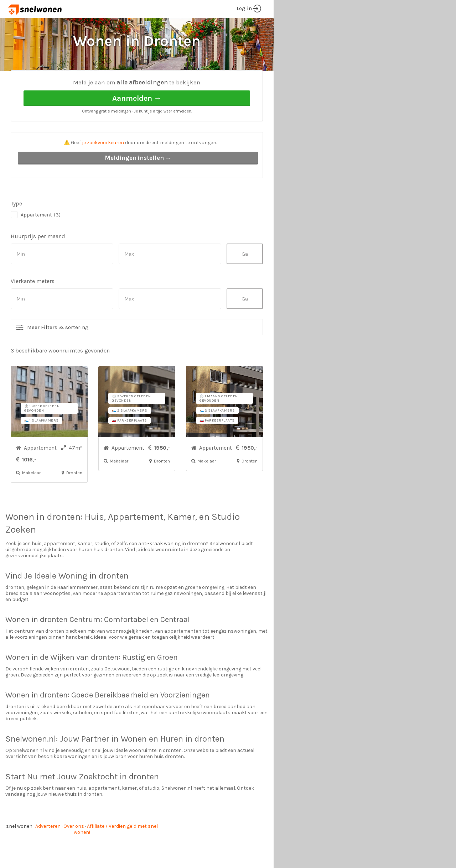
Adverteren (48, 853)
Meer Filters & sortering (58, 354)
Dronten (80, 82)
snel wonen (19, 853)
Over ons (74, 853)
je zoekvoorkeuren (103, 169)
